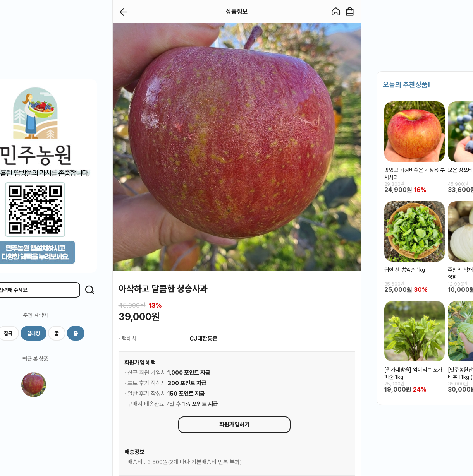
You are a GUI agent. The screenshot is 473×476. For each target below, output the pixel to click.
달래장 (34, 333)
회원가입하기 (234, 425)
